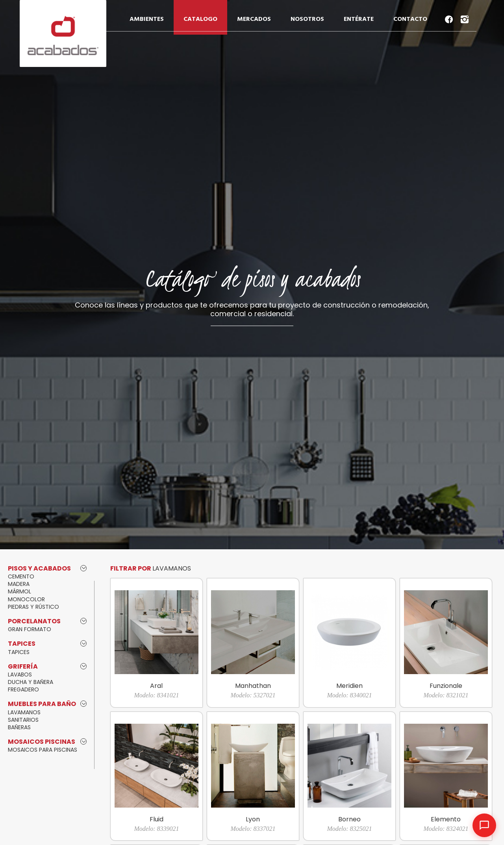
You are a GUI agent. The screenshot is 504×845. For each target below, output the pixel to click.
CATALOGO (200, 19)
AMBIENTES (147, 19)
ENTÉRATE (359, 19)
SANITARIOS (23, 720)
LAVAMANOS (24, 712)
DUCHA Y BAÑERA (31, 682)
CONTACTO (410, 19)
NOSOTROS (307, 19)
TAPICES (19, 652)
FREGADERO (23, 689)
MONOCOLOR (26, 599)
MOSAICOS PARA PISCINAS (43, 750)
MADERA (19, 584)
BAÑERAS (19, 727)
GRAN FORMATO (30, 629)
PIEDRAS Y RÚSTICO (33, 607)
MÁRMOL (19, 591)
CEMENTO (21, 576)
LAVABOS (20, 675)
